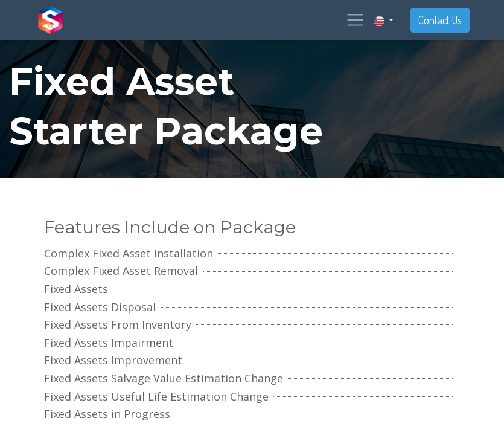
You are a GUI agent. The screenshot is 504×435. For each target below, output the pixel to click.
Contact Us (440, 20)
